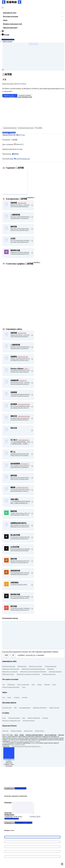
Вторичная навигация (9, 666)
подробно (37, 262)
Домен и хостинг (54, 708)
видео (54, 684)
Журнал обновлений (34, 718)
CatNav (4, 743)
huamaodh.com (31, 655)
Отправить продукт (8, 40)
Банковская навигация (49, 674)
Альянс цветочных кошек (10, 128)
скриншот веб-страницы (12, 821)
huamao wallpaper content (17, 745)
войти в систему (7, 41)
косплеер (25, 697)
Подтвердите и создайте (24, 825)
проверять (31, 197)
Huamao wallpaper (16, 731)
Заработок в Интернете (40, 708)
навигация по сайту (9, 661)
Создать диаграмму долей (24, 97)
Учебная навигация (50, 666)
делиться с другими (25, 95)
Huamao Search (39, 731)
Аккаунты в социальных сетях (11, 721)
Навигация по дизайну (35, 666)
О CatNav (6, 713)
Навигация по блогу (8, 674)
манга (33, 684)
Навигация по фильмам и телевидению (28, 674)
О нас (4, 718)
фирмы (40, 684)
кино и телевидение (23, 684)
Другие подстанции (14, 718)
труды (24, 687)
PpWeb (33, 743)
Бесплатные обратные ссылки (26, 128)
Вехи (24, 718)
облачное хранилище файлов (11, 687)
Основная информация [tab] (9, 133)
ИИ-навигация (22, 666)
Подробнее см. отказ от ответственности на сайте (26, 741)
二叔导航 (39, 128)
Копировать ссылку (9, 97)
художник (17, 697)
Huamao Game (28, 731)
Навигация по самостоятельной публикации (33, 672)
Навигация (50, 669)
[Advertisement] (33, 112)
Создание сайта (7, 708)
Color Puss (5, 731)
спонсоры (45, 718)
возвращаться (9, 825)
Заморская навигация (55, 672)
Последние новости (9, 703)
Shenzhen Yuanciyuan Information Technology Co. (25, 746)
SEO (15, 708)
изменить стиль (20, 788)
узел (4, 684)
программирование (25, 708)
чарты (5, 692)
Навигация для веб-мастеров (11, 669)
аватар (9, 697)
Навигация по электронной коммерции (33, 669)
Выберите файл (35, 819)
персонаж (47, 684)
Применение (11, 684)
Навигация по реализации (10, 672)
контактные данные (29, 721)
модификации (9, 788)
